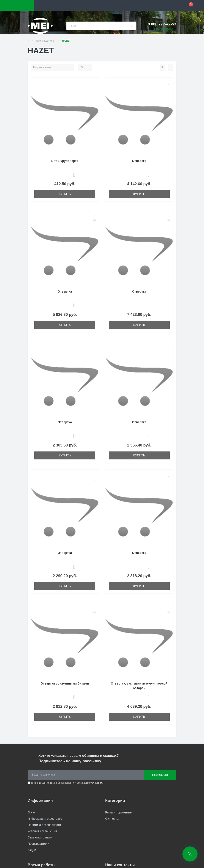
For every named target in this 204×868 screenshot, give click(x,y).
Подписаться (160, 775)
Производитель (45, 41)
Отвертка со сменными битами (65, 683)
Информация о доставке (45, 819)
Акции (32, 850)
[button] (85, 5)
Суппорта (112, 819)
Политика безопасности (60, 783)
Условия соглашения (42, 831)
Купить (65, 194)
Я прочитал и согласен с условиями (67, 783)
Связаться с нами (40, 837)
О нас (32, 812)
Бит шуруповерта (65, 161)
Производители (38, 844)
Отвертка (139, 161)
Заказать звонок (163, 29)
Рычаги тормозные (118, 812)
